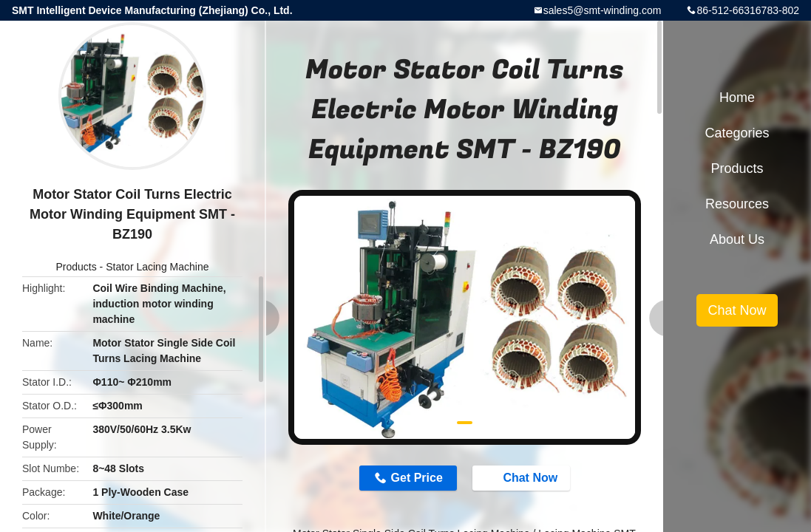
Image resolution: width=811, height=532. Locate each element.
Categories (737, 133)
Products (76, 267)
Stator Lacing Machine (157, 267)
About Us (737, 239)
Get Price (417, 478)
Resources (737, 204)
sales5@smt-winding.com (603, 10)
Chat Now (523, 477)
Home (737, 98)
